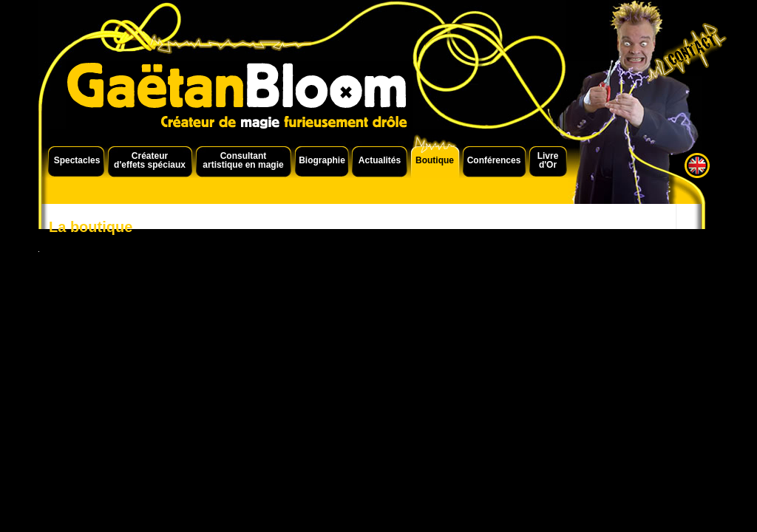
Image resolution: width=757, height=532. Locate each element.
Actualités (380, 160)
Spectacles (77, 160)
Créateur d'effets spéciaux (150, 160)
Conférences (494, 160)
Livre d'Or (548, 160)
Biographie (322, 160)
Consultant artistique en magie (243, 160)
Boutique (435, 160)
